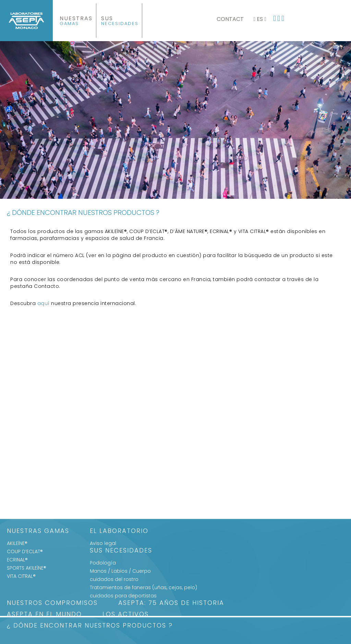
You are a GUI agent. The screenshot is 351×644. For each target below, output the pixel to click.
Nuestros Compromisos (52, 603)
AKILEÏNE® (17, 543)
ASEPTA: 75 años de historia (171, 603)
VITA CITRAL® (21, 576)
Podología (103, 563)
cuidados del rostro (114, 579)
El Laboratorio (119, 531)
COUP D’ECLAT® (25, 551)
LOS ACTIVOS (126, 615)
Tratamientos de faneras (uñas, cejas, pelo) (143, 587)
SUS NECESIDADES (121, 551)
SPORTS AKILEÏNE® (27, 568)
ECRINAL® (17, 560)
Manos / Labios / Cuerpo (120, 571)
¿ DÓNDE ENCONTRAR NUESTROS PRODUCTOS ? (90, 626)
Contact (230, 19)
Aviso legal (103, 543)
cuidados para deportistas (123, 596)
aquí (44, 303)
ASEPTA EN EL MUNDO (44, 615)
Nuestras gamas (38, 531)
